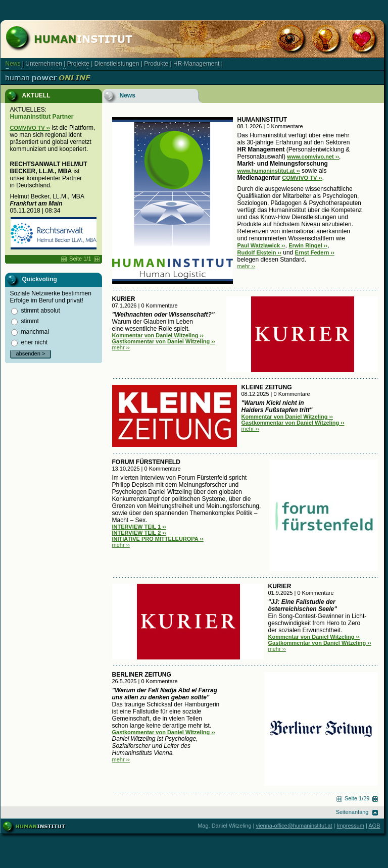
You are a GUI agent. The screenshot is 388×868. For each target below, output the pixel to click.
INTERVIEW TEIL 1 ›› (139, 527)
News (13, 64)
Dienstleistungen (117, 64)
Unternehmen (44, 64)
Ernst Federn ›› (315, 252)
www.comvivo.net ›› (313, 157)
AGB (374, 826)
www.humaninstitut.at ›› (269, 171)
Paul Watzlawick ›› (261, 245)
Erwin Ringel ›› (308, 245)
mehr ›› (246, 266)
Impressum (350, 826)
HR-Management (196, 64)
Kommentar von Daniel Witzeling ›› (158, 335)
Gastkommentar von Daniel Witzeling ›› (164, 341)
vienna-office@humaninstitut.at (294, 826)
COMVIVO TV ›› (30, 128)
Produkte (156, 64)
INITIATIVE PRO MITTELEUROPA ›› (158, 539)
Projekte (78, 64)
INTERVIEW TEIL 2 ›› (139, 533)
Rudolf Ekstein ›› (259, 252)
